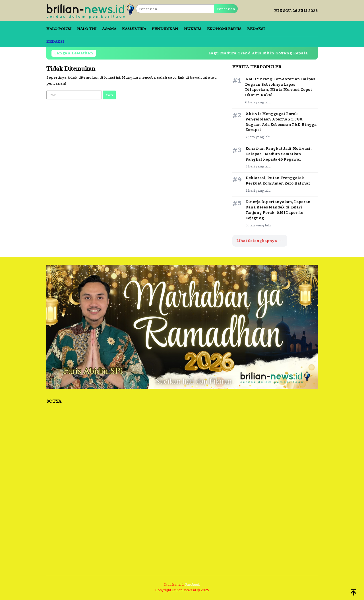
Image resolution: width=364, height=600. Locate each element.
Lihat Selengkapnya (260, 241)
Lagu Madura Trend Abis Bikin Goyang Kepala (262, 53)
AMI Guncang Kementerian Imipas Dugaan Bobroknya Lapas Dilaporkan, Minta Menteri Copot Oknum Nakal (280, 87)
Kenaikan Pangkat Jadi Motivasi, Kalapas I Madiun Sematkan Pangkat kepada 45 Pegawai (279, 154)
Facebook (193, 585)
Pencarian (226, 9)
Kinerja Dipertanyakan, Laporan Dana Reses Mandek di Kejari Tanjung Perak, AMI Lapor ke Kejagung (278, 210)
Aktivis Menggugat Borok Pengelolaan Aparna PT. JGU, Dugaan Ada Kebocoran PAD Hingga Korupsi (281, 122)
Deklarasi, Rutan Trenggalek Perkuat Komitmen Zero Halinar (278, 181)
